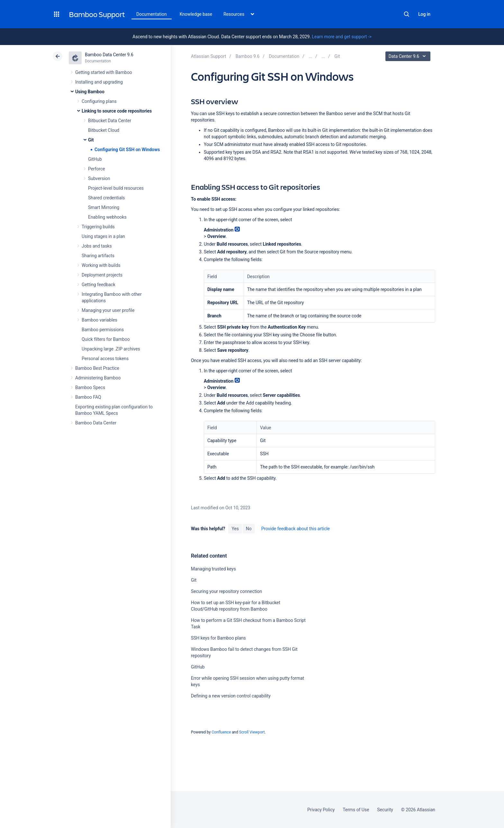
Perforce (97, 169)
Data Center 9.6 (409, 56)
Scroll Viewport (252, 732)
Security (385, 810)
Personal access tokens (105, 359)
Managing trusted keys (213, 569)
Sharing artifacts (98, 256)
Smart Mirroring (104, 207)
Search (407, 14)
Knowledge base (196, 14)
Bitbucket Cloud (104, 130)
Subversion (99, 178)
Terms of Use (356, 810)
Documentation (152, 14)
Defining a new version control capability (231, 696)
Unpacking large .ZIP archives (111, 349)
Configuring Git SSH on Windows (127, 150)
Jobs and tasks (97, 246)
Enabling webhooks (107, 217)
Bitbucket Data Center (110, 121)
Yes (235, 529)
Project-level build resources (116, 188)
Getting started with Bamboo (104, 72)
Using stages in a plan (103, 236)
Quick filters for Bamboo (106, 339)
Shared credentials (106, 198)
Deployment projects (102, 275)
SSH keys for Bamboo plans (218, 638)
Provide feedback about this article (296, 529)
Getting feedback (99, 285)
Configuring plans (99, 101)
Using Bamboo (90, 92)
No (249, 529)
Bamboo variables (99, 320)
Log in (424, 14)
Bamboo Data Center (96, 423)
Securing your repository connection (226, 591)
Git (91, 140)
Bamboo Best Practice (97, 368)
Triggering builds (98, 227)
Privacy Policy (321, 810)
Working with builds (101, 265)
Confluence (221, 732)
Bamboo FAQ (88, 397)
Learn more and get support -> (342, 37)
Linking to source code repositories (117, 111)
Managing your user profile (108, 310)
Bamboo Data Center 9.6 (109, 55)
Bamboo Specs (90, 387)
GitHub (95, 159)
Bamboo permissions (103, 330)
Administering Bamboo (98, 378)
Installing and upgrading (99, 82)
